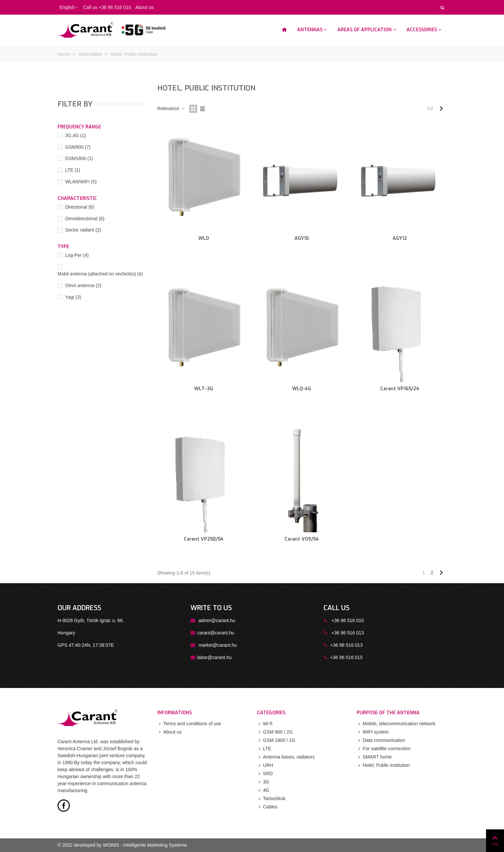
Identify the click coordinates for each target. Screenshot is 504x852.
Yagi (73, 297)
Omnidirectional (85, 219)
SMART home (374, 757)
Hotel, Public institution (383, 765)
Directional (80, 207)
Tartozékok (271, 799)
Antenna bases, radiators (286, 757)
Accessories (422, 30)
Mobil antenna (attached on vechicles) (100, 274)
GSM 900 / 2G (275, 732)
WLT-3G (204, 389)
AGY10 (302, 238)
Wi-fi (265, 724)
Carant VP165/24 (400, 389)
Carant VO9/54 (302, 539)
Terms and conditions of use (189, 724)
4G (263, 790)
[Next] (441, 109)
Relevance (171, 108)
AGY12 (400, 238)
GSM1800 (79, 158)
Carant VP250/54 (204, 539)
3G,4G (75, 135)
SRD (265, 774)
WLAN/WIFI (81, 182)
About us (169, 732)
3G (263, 782)
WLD (204, 238)
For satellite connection (384, 749)
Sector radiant (83, 230)
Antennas (310, 30)
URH (265, 765)
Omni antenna (83, 285)
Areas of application (365, 30)
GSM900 (78, 147)
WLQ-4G (302, 389)
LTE (73, 170)
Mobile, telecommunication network (396, 724)
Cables (267, 807)
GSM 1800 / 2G (276, 740)
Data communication (381, 740)
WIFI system (373, 732)
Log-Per (77, 255)
